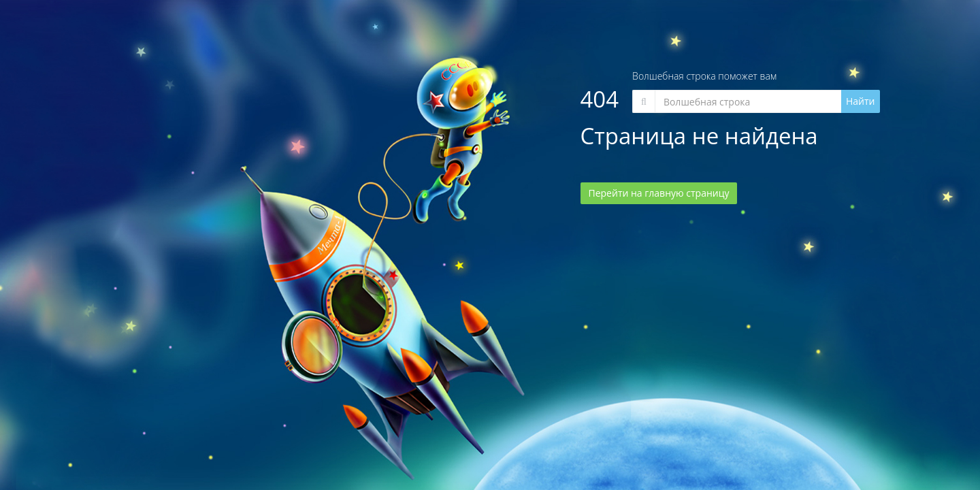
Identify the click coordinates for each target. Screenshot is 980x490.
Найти (861, 101)
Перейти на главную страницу (659, 193)
